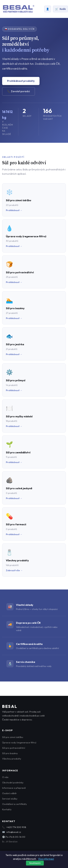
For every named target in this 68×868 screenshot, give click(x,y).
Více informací (46, 859)
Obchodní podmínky (13, 782)
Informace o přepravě (14, 788)
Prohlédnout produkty (21, 81)
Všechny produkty (12, 759)
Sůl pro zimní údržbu (13, 737)
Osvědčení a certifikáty (15, 804)
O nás (5, 777)
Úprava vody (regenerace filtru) (19, 742)
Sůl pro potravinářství (14, 748)
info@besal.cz (14, 832)
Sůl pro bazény (10, 753)
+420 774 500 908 (16, 827)
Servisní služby (10, 799)
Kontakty (7, 809)
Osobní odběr (9, 793)
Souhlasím (35, 863)
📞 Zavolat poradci (19, 91)
